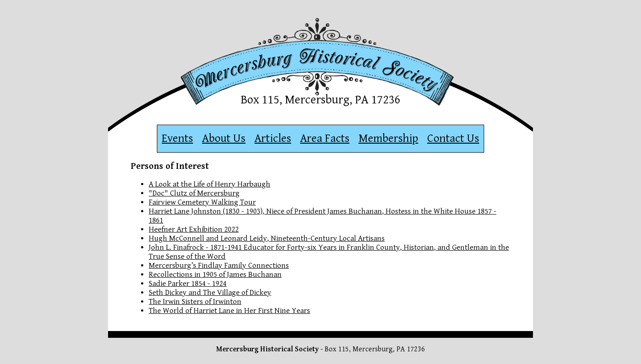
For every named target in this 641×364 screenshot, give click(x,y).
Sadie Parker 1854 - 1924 (188, 284)
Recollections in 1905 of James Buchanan (215, 275)
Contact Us (453, 138)
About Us (224, 138)
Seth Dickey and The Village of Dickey (210, 293)
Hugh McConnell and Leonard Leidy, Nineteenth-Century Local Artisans (267, 238)
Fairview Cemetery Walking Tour (202, 202)
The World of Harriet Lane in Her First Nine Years (229, 311)
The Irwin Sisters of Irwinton (195, 302)
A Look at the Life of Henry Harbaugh (210, 184)
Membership (388, 138)
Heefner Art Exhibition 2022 (194, 229)
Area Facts (325, 138)
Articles (273, 138)
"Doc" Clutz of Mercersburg (194, 193)
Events (177, 138)
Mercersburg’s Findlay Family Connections (219, 266)
